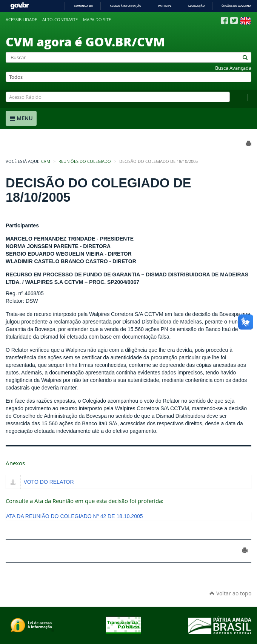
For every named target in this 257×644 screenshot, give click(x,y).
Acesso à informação (125, 6)
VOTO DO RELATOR (49, 482)
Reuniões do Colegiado (85, 161)
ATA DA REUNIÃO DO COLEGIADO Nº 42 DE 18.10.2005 (75, 516)
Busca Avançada (233, 68)
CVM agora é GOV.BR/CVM (85, 41)
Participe (165, 6)
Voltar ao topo (230, 593)
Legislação (196, 6)
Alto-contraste (60, 20)
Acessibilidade (21, 20)
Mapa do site (97, 20)
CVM (46, 161)
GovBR (20, 6)
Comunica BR (83, 6)
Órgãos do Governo (236, 6)
